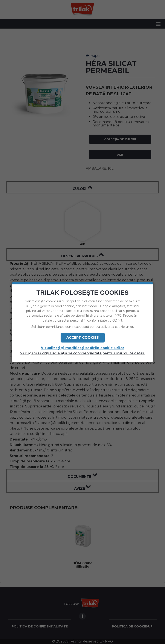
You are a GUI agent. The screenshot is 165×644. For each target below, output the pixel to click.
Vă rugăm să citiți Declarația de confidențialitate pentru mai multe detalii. (83, 353)
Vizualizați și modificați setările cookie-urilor (82, 348)
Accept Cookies (83, 337)
